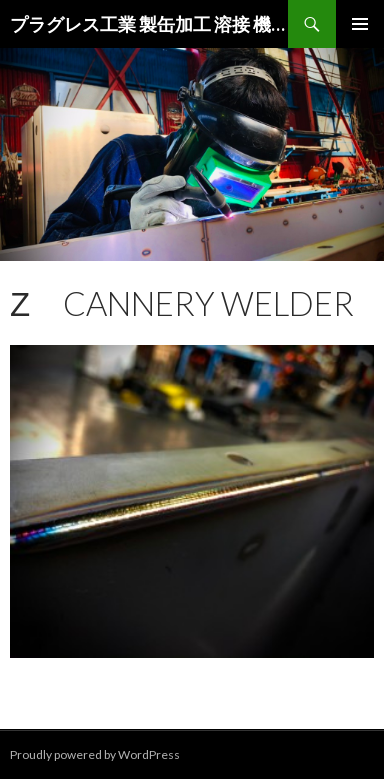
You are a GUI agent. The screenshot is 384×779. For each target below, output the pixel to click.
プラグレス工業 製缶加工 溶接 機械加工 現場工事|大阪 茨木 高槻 (149, 24)
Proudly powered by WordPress (95, 754)
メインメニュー (360, 24)
